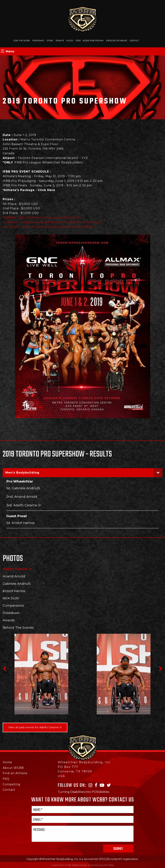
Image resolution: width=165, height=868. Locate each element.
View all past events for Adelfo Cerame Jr (35, 727)
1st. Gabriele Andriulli (23, 488)
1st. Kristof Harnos (20, 523)
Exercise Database (117, 41)
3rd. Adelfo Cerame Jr (24, 505)
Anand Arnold (14, 576)
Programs (38, 41)
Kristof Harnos (14, 591)
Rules (70, 41)
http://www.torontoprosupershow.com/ (49, 217)
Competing (12, 784)
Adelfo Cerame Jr (17, 569)
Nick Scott (11, 598)
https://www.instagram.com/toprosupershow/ (57, 227)
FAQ (6, 779)
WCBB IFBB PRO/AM (93, 41)
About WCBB (13, 768)
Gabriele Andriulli (17, 584)
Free (78, 41)
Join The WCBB (22, 41)
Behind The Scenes (18, 628)
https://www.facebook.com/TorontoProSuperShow (61, 222)
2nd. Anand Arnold (22, 497)
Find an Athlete (15, 773)
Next (161, 669)
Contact (134, 41)
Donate (60, 41)
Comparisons (13, 606)
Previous (4, 669)
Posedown (11, 613)
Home (7, 762)
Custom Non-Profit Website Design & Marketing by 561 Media (83, 865)
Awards (9, 620)
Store (50, 41)
